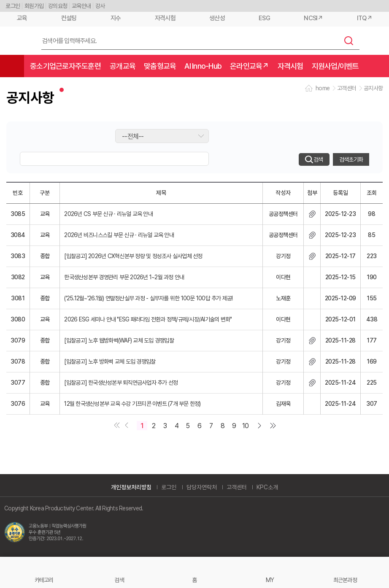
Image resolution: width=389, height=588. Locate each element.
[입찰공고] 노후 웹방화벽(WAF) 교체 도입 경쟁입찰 (119, 340)
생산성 (217, 18)
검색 (349, 40)
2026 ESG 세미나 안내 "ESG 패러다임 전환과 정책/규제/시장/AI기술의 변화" (148, 319)
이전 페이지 (126, 426)
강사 (100, 6)
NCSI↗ (313, 18)
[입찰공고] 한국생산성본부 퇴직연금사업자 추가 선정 (121, 383)
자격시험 (165, 18)
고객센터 (237, 487)
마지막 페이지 (274, 426)
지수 (116, 18)
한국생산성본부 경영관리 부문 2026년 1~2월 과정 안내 (124, 277)
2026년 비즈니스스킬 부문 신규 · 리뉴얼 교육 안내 (119, 235)
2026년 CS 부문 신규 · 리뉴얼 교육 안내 (108, 214)
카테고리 (44, 580)
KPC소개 (267, 487)
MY (270, 580)
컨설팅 (69, 18)
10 (246, 426)
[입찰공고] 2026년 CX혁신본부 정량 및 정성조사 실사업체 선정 (133, 256)
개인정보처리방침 (131, 487)
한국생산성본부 (17, 41)
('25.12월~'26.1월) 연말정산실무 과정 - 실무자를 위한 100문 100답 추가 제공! (148, 298)
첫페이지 (115, 426)
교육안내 (81, 6)
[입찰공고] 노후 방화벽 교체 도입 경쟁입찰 (110, 361)
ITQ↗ (365, 18)
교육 (22, 18)
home (323, 88)
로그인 (13, 6)
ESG (264, 18)
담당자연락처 (202, 487)
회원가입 (34, 6)
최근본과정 (345, 580)
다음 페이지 (261, 426)
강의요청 (58, 6)
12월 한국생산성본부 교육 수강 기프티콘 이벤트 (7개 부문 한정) (132, 404)
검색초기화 (351, 159)
